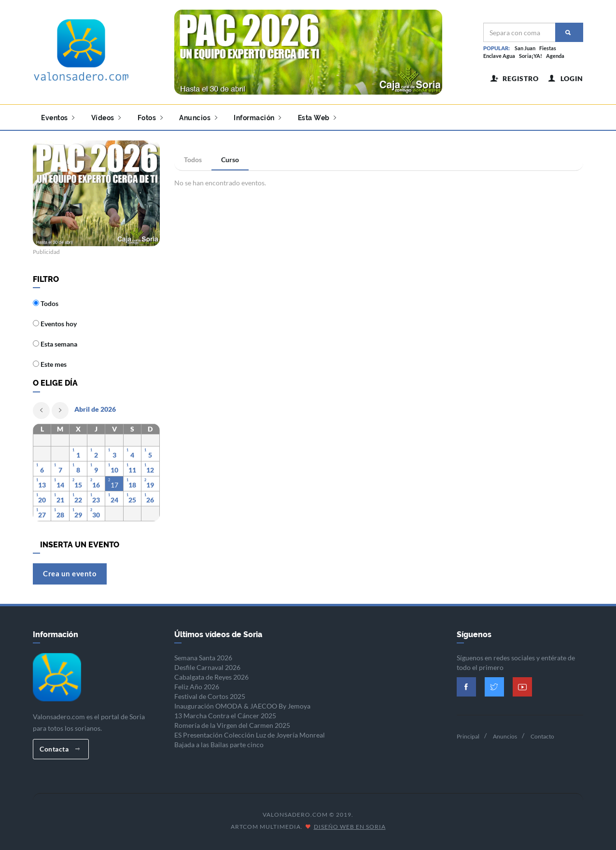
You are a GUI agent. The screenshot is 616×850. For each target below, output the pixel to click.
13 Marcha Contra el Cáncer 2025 (225, 716)
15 (78, 485)
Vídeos (106, 118)
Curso (230, 160)
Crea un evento (70, 573)
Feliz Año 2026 (197, 687)
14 (60, 485)
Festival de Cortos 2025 (210, 696)
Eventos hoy (55, 324)
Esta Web (317, 118)
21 (60, 500)
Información (258, 118)
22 (78, 500)
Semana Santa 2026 (203, 658)
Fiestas (548, 48)
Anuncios (198, 118)
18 (132, 485)
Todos (193, 160)
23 (96, 500)
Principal (468, 736)
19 (150, 485)
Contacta (60, 749)
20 (42, 500)
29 (78, 515)
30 (96, 515)
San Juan (525, 48)
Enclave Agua (499, 56)
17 (114, 485)
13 (42, 485)
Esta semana (55, 344)
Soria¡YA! (531, 56)
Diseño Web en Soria (350, 827)
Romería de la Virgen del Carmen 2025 (232, 725)
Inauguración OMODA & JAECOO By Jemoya (242, 706)
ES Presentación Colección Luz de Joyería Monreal (250, 735)
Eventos (58, 118)
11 (132, 470)
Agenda (555, 56)
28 (60, 515)
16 (96, 485)
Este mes (50, 364)
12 (150, 470)
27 (42, 515)
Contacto (542, 736)
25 (132, 500)
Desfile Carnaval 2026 (207, 667)
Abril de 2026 (95, 409)
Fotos (150, 118)
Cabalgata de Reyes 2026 (211, 677)
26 (150, 500)
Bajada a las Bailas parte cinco (219, 745)
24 (114, 500)
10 (114, 470)
